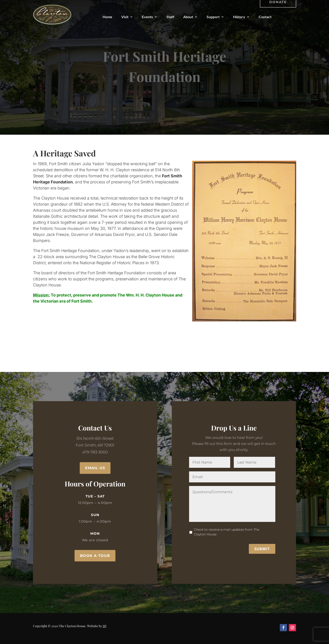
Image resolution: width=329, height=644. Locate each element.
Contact (265, 17)
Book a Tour (95, 556)
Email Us (95, 468)
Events (147, 17)
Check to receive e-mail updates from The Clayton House (228, 526)
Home (107, 17)
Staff (170, 17)
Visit (125, 17)
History (239, 17)
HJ (105, 626)
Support (213, 17)
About (188, 17)
